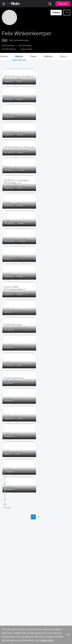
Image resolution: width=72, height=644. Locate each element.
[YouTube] (36, 639)
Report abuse (43, 585)
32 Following (25, 46)
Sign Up (63, 4)
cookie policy (47, 559)
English (7, 591)
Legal (6, 601)
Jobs (39, 568)
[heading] (14, 4)
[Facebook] (25, 639)
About (6, 568)
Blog (6, 574)
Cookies (40, 580)
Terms (6, 606)
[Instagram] (48, 639)
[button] (68, 554)
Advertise (41, 574)
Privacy (40, 601)
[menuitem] (50, 4)
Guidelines (9, 585)
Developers (9, 580)
